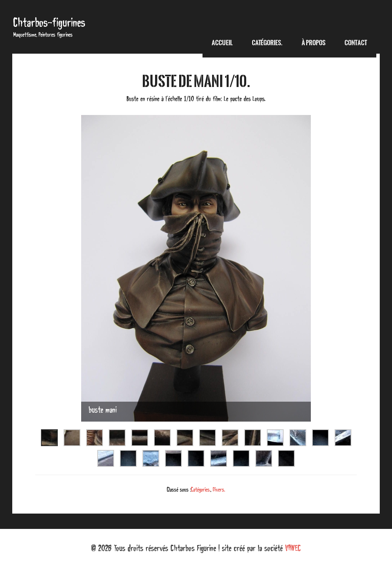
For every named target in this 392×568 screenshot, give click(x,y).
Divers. (219, 489)
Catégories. (201, 489)
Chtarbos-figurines (49, 22)
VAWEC (293, 548)
